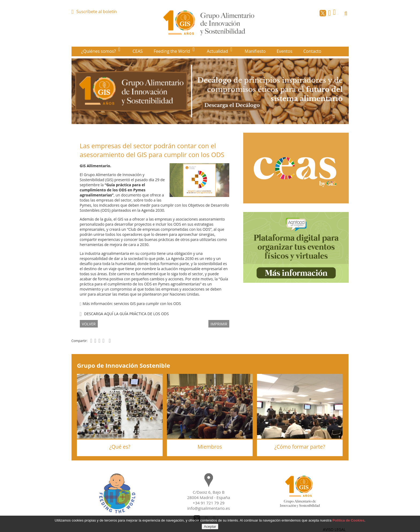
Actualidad (218, 51)
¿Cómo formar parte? (300, 447)
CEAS (138, 51)
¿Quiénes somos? (99, 51)
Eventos (285, 51)
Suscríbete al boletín (97, 12)
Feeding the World (172, 51)
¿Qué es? (120, 447)
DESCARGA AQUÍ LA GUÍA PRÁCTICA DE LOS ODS (126, 314)
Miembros (210, 447)
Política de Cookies (348, 520)
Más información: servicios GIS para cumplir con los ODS (130, 304)
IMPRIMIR (219, 324)
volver (89, 324)
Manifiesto (255, 51)
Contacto (312, 51)
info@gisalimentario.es (209, 508)
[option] (210, 91)
